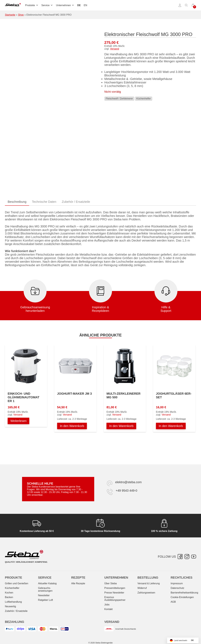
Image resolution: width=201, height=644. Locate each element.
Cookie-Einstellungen (182, 597)
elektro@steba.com (128, 482)
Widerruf (142, 588)
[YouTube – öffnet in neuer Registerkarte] (194, 557)
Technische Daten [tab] (44, 202)
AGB (173, 602)
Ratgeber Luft (45, 600)
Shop (21, 15)
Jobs (107, 605)
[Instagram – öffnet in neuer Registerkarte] (187, 557)
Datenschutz (177, 588)
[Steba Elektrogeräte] (13, 5)
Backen (9, 597)
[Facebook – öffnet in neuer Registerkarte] (180, 557)
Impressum (177, 583)
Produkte (32, 5)
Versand (115, 49)
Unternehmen (65, 5)
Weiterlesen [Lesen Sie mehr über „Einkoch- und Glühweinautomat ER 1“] (18, 421)
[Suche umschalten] (186, 5)
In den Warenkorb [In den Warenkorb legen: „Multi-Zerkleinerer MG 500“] (121, 426)
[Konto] (180, 5)
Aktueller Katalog (47, 583)
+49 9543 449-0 (126, 491)
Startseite (10, 15)
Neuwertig (10, 606)
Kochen (9, 593)
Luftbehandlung (13, 602)
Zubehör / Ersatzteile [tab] (76, 202)
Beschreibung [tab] (17, 202)
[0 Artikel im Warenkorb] (193, 5)
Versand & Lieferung (149, 583)
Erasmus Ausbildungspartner (115, 599)
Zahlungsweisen (146, 593)
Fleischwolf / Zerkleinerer (119, 99)
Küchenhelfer (144, 99)
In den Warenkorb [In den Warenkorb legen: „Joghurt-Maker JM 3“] (72, 426)
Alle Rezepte (78, 583)
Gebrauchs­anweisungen (45, 589)
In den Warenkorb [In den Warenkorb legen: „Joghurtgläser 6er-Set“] (171, 426)
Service (47, 5)
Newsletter (44, 595)
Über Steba (111, 583)
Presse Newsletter (114, 593)
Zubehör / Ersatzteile (16, 611)
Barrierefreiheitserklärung (184, 593)
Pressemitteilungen (115, 588)
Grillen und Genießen (17, 583)
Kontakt (108, 609)
